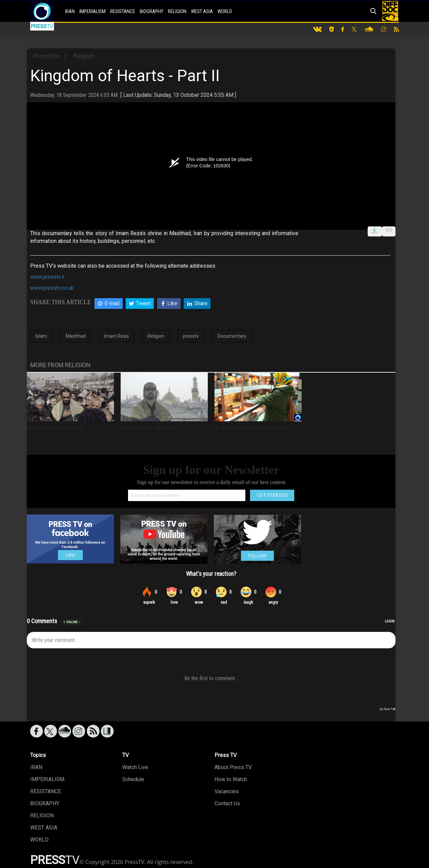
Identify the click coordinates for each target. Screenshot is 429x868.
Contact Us (227, 803)
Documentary (232, 336)
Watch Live (135, 767)
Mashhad (76, 336)
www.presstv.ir (47, 277)
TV (126, 755)
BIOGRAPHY (151, 11)
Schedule (133, 779)
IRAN (70, 11)
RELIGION (177, 11)
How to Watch (231, 779)
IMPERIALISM (93, 11)
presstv (191, 336)
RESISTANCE (123, 11)
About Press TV (233, 767)
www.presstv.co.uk (52, 288)
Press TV (226, 755)
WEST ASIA (202, 11)
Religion (84, 56)
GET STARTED (272, 495)
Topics (38, 755)
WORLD (225, 11)
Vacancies (227, 791)
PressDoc (47, 56)
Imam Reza (116, 336)
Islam (41, 336)
